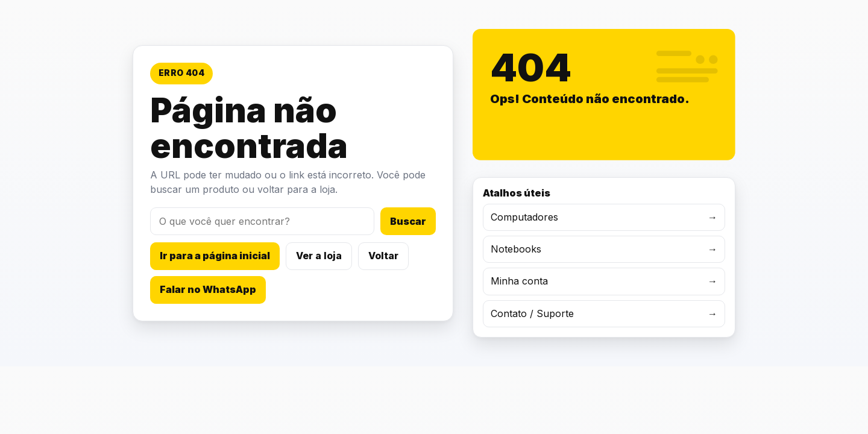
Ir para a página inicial (215, 256)
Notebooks (604, 249)
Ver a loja (319, 256)
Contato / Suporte (604, 314)
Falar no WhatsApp (208, 289)
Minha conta (604, 281)
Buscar (408, 221)
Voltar (383, 256)
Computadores (604, 217)
